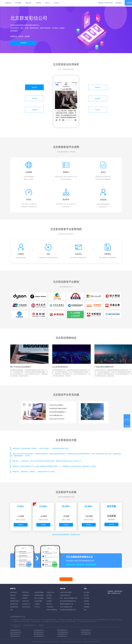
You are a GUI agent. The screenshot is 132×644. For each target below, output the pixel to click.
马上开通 (66, 579)
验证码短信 (13, 592)
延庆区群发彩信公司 (62, 636)
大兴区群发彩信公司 (86, 634)
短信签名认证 (26, 604)
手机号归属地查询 (52, 610)
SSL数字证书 (50, 592)
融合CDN (49, 604)
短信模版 (87, 607)
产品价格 (38, 3)
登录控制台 (119, 3)
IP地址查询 (50, 607)
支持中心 (47, 3)
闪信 (12, 610)
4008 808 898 (109, 3)
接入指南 (87, 592)
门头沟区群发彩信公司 (63, 632)
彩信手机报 (26, 592)
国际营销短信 (14, 607)
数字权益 (49, 595)
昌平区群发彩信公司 (62, 634)
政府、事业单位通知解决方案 (69, 598)
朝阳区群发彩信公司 (62, 630)
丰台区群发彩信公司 (86, 630)
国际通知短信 (14, 604)
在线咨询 (127, 419)
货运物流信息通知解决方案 (68, 610)
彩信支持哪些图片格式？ (57, 415)
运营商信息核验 (39, 595)
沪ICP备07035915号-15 (54, 642)
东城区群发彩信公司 (15, 630)
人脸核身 (37, 604)
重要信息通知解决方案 (67, 604)
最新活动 (8, 3)
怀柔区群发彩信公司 (15, 636)
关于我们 (57, 3)
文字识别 (37, 607)
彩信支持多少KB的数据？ (57, 405)
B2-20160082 (78, 642)
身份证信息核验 (39, 592)
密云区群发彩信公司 (39, 636)
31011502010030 (94, 642)
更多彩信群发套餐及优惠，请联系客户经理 (66, 535)
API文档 (86, 595)
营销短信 (13, 598)
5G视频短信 (26, 595)
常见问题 (87, 604)
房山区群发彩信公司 (86, 632)
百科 (85, 610)
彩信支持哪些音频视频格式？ (58, 412)
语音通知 (25, 598)
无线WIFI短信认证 (65, 595)
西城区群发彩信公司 (39, 630)
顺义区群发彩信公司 (39, 634)
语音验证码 (26, 601)
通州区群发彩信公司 (15, 634)
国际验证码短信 (15, 601)
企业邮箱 (49, 601)
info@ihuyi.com (116, 593)
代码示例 (87, 598)
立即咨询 (23, 43)
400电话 (49, 598)
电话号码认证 (26, 607)
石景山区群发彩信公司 (16, 632)
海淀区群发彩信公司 (39, 632)
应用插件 (87, 601)
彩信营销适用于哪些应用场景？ (59, 409)
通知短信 (13, 595)
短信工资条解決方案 (66, 607)
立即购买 (21, 525)
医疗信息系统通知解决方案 (68, 601)
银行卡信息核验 (39, 598)
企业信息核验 (38, 601)
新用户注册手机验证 (66, 592)
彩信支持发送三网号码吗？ (57, 419)
